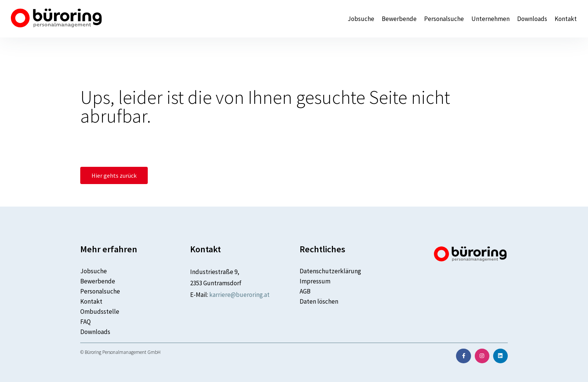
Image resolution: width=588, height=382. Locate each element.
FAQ (85, 322)
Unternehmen (490, 19)
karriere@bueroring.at (239, 295)
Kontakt (566, 19)
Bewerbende (399, 19)
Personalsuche (444, 19)
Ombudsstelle (100, 312)
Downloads (532, 19)
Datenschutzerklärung (330, 271)
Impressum (315, 281)
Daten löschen (319, 301)
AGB (305, 291)
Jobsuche (361, 19)
